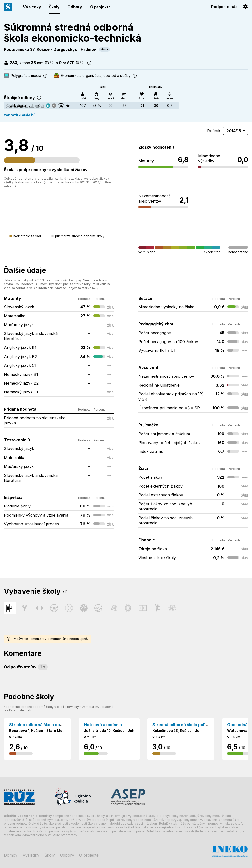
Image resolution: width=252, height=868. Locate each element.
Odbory (75, 7)
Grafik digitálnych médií (25, 106)
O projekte (100, 7)
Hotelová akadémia (103, 725)
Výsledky (32, 7)
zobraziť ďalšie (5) (20, 115)
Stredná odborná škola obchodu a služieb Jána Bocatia (63, 725)
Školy (54, 7)
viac (103, 49)
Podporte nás (224, 7)
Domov (11, 855)
